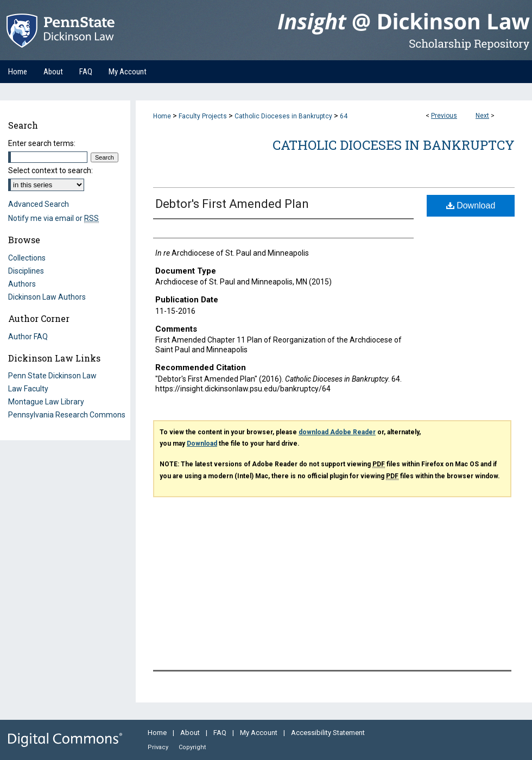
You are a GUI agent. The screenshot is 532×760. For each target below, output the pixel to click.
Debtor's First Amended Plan (232, 204)
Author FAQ (28, 337)
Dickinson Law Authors (47, 297)
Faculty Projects (203, 116)
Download (471, 205)
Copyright (192, 747)
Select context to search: (50, 170)
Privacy (159, 747)
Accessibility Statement (328, 733)
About (191, 733)
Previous (444, 116)
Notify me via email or (53, 218)
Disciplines (26, 271)
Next (482, 116)
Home (162, 116)
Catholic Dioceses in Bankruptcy (283, 116)
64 (344, 116)
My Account (259, 733)
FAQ (221, 733)
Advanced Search (39, 204)
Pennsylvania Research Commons (67, 415)
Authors (22, 284)
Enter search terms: (42, 143)
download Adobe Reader (337, 432)
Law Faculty (28, 389)
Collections (27, 258)
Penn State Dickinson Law (52, 376)
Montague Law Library (46, 402)
